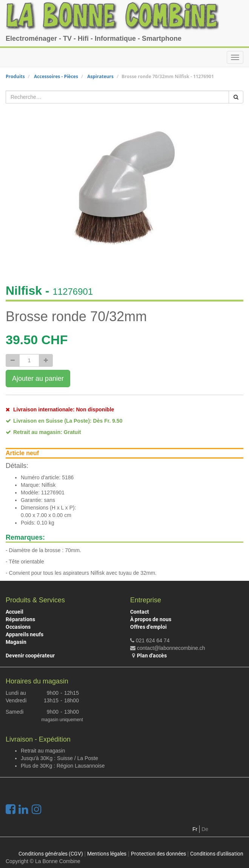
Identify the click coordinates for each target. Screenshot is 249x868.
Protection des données (158, 854)
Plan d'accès (152, 656)
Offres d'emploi (148, 627)
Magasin (16, 642)
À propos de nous (151, 619)
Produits (15, 76)
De (205, 829)
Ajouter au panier (38, 379)
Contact (140, 612)
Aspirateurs (100, 76)
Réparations (20, 619)
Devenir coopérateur (30, 656)
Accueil (15, 612)
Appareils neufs (25, 634)
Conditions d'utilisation (217, 854)
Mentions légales (107, 854)
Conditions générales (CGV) (51, 854)
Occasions (18, 627)
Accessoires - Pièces (56, 76)
